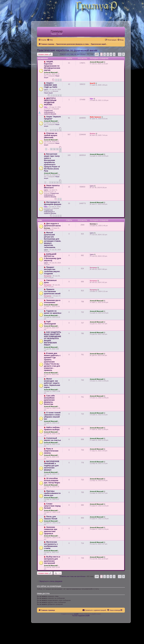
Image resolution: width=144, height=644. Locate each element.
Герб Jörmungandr (50, 323)
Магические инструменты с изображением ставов (51, 545)
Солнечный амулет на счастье (52, 439)
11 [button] (120, 54)
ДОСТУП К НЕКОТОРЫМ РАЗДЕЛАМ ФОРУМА (50, 101)
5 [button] (114, 54)
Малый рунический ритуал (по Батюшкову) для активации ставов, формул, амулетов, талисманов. (53, 240)
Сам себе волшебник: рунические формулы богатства (49, 400)
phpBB (76, 614)
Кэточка (47, 228)
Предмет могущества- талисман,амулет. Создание (52, 270)
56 (60, 149)
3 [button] (108, 54)
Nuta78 (92, 83)
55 (57, 149)
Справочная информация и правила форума (50, 112)
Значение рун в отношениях (52, 301)
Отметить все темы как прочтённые (73, 54)
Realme (93, 134)
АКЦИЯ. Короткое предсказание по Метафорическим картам (52, 66)
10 (60, 130)
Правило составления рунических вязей (52, 291)
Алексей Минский (51, 72)
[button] (97, 54)
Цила (46, 89)
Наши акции (48, 93)
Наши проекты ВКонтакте (52, 187)
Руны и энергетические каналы (51, 451)
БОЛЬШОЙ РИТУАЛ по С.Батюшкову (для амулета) (53, 257)
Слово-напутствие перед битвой (52, 506)
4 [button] (111, 54)
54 (54, 149)
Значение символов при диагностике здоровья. (51, 530)
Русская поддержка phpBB (81, 616)
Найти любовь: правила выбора (52, 428)
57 (60, 151)
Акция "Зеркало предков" (52, 118)
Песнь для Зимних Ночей (51, 518)
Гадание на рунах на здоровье (53, 312)
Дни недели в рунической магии (52, 225)
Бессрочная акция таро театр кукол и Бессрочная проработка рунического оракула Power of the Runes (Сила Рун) (52, 162)
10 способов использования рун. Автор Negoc (52, 480)
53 (51, 149)
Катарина (48, 276)
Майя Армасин (95, 117)
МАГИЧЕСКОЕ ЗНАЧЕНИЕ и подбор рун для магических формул (52, 466)
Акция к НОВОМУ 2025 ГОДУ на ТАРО (51, 85)
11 (60, 183)
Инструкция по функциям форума (53, 203)
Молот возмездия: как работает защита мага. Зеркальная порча (52, 383)
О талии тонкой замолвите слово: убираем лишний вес (52, 416)
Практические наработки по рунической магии (67, 50)
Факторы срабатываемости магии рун (52, 493)
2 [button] (105, 54)
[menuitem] (50, 40)
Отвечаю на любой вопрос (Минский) (51, 135)
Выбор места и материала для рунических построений (52, 560)
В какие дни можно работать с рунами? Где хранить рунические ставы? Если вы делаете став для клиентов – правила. (52, 362)
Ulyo (46, 107)
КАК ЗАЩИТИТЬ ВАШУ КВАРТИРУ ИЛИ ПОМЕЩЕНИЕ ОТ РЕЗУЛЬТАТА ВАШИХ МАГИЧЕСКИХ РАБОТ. (53, 338)
